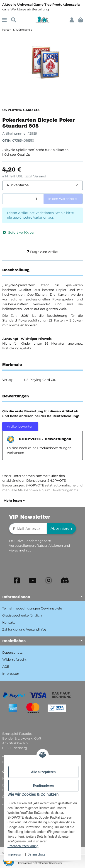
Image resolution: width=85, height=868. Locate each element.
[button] (72, 20)
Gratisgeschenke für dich (22, 615)
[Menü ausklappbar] (4, 20)
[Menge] (23, 199)
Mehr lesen (14, 500)
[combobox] (42, 185)
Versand (40, 176)
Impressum (15, 854)
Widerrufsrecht (14, 660)
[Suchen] (14, 20)
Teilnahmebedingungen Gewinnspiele (32, 608)
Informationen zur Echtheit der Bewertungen (40, 863)
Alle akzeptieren (43, 772)
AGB (6, 667)
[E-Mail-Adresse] (28, 529)
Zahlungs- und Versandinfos (24, 629)
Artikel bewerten (20, 426)
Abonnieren (61, 528)
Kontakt (9, 622)
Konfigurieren (43, 786)
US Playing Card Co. (40, 380)
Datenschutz (36, 854)
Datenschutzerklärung (23, 846)
